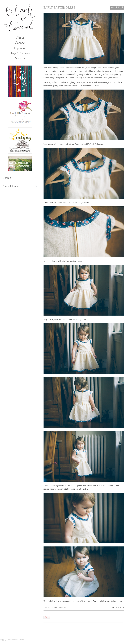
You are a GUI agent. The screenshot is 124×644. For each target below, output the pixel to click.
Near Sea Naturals (71, 86)
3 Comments (118, 607)
